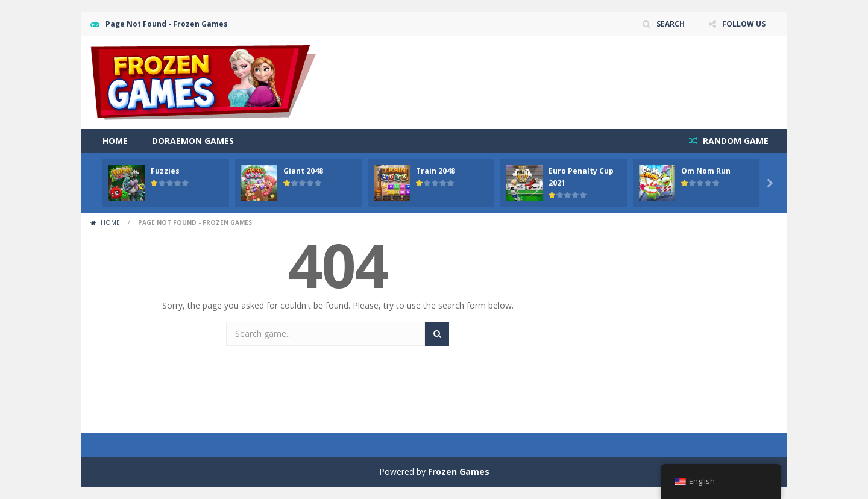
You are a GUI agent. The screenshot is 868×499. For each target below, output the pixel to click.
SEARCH (671, 24)
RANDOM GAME (734, 141)
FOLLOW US (744, 24)
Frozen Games (459, 472)
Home (115, 141)
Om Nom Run (706, 171)
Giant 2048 (303, 171)
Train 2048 (436, 171)
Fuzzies (165, 171)
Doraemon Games (193, 141)
